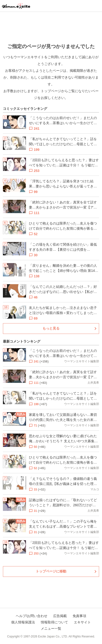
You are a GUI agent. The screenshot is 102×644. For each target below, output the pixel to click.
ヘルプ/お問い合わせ (32, 616)
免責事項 (79, 616)
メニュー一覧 (51, 628)
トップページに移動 (51, 571)
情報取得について (54, 622)
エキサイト (82, 622)
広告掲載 (60, 616)
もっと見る (51, 328)
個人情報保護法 (23, 622)
